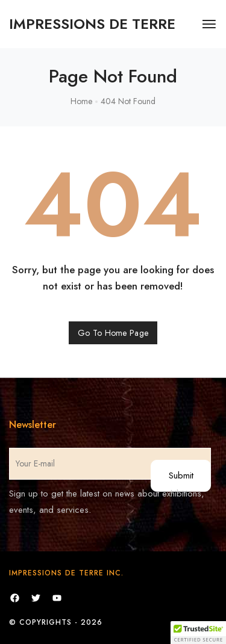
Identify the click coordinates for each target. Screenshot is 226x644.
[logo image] (92, 24)
